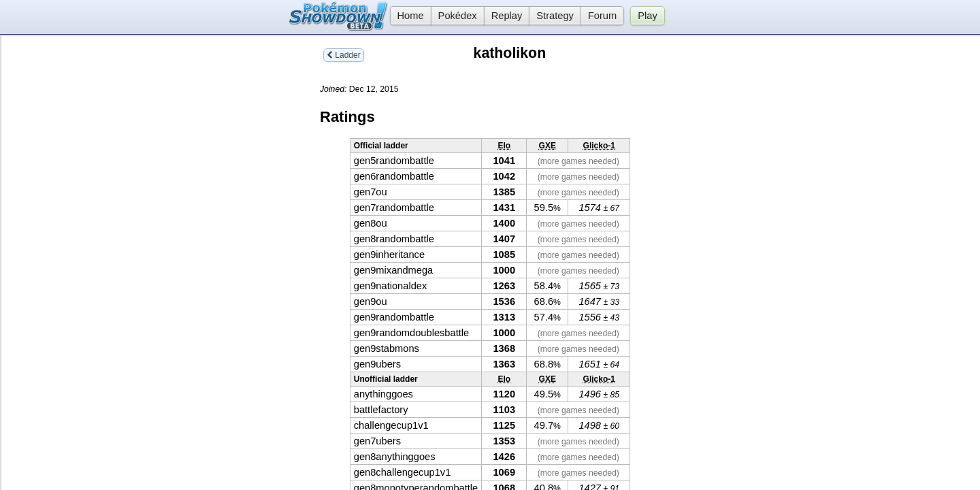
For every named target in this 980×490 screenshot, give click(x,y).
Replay (507, 16)
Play (648, 16)
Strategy (555, 16)
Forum (602, 16)
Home (407, 16)
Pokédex (458, 16)
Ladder (344, 55)
